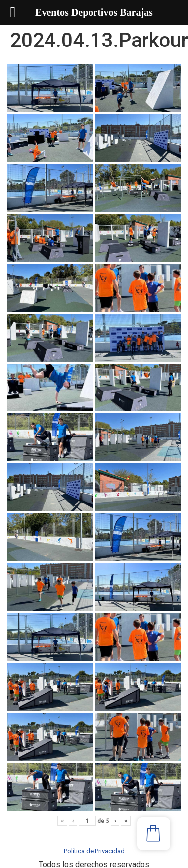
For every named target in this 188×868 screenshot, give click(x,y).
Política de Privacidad (94, 851)
